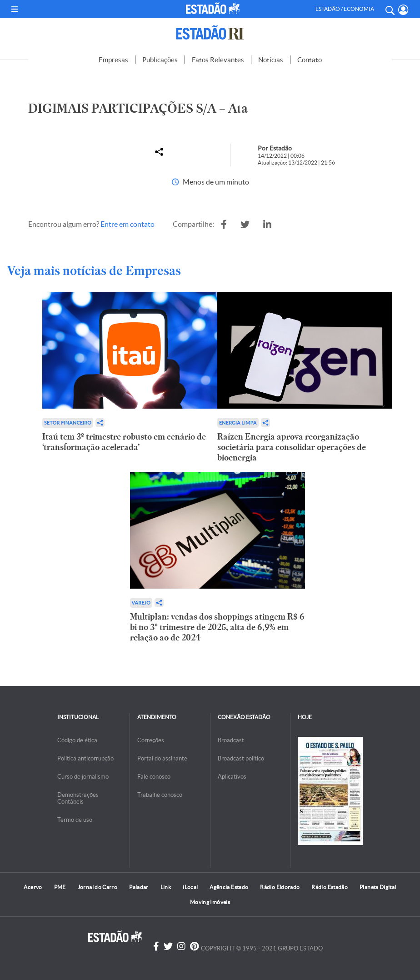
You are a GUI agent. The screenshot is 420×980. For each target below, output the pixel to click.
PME (60, 887)
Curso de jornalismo (83, 777)
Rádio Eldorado (280, 887)
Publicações (160, 60)
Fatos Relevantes (218, 60)
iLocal (190, 887)
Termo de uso (75, 820)
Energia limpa (238, 422)
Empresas (113, 60)
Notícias (271, 60)
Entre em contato (127, 224)
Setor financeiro (68, 422)
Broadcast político (241, 758)
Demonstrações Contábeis (78, 798)
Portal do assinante (162, 758)
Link (166, 887)
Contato (310, 60)
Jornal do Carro (97, 887)
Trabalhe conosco (160, 795)
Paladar (139, 887)
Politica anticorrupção (85, 758)
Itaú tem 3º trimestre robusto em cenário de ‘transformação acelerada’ (124, 442)
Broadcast (231, 740)
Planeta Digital (378, 887)
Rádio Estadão (330, 887)
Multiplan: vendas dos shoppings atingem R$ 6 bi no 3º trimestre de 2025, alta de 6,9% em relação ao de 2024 (217, 627)
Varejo (141, 602)
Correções (151, 740)
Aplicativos (232, 777)
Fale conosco (154, 777)
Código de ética (77, 740)
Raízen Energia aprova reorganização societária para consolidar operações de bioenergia (292, 447)
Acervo (33, 887)
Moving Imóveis (210, 902)
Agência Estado (229, 887)
